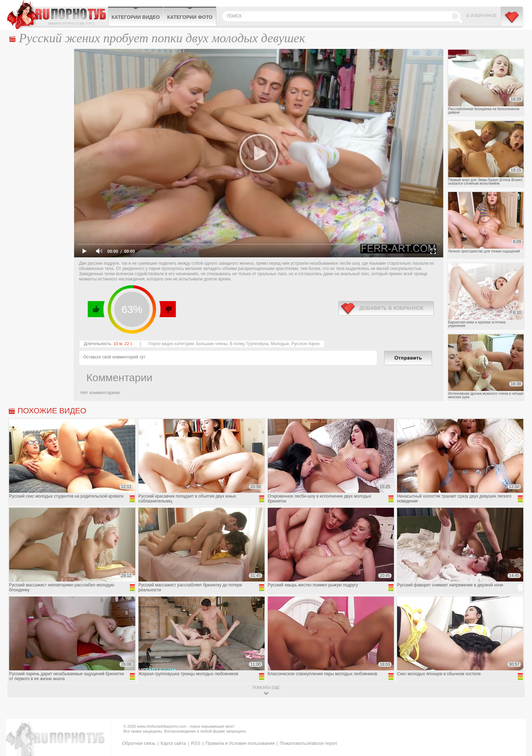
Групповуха (257, 344)
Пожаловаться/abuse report (308, 743)
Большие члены (212, 344)
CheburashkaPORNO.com (57, 15)
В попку (237, 344)
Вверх (519, 709)
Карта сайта (173, 743)
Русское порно (305, 344)
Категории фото (190, 17)
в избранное (386, 308)
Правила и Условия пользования (240, 743)
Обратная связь (139, 743)
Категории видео (136, 17)
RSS (196, 743)
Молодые (280, 344)
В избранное (481, 16)
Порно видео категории (171, 344)
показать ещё (266, 688)
